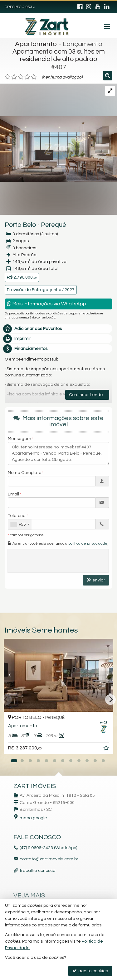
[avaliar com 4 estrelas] (27, 77)
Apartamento (36, 44)
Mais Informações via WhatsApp (47, 304)
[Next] (110, 700)
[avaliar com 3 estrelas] (21, 77)
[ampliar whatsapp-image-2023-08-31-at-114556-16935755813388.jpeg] (58, 133)
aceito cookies (90, 971)
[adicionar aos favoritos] (107, 749)
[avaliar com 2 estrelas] (14, 77)
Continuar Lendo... (87, 395)
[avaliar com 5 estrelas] (34, 77)
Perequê (54, 225)
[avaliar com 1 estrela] (8, 77)
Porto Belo (20, 225)
